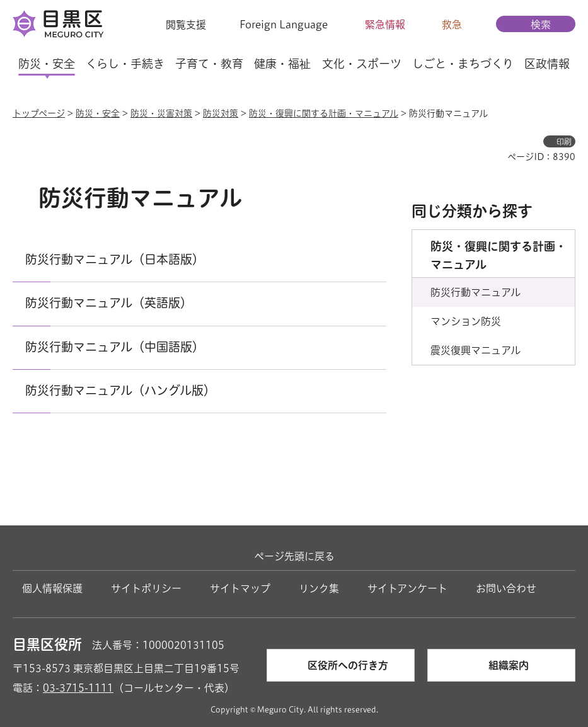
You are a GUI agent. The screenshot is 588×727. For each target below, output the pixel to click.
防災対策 (221, 113)
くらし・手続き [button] (125, 64)
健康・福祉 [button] (282, 64)
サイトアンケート (407, 588)
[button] (178, 25)
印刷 (564, 142)
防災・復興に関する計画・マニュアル (324, 113)
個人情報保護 (52, 588)
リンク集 (319, 588)
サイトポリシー (146, 588)
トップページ (39, 113)
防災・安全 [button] (47, 64)
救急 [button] (452, 25)
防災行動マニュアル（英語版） (109, 303)
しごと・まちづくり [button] (463, 64)
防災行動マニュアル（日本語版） (115, 259)
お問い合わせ (506, 588)
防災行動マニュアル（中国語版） (115, 347)
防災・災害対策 (161, 113)
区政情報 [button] (547, 64)
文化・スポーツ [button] (362, 64)
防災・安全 (98, 113)
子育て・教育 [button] (209, 64)
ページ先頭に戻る (294, 556)
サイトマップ (240, 588)
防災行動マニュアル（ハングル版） (120, 390)
